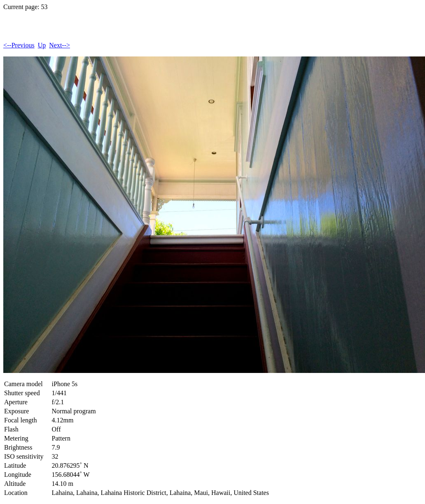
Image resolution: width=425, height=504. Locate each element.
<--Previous (19, 45)
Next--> (60, 45)
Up (42, 45)
